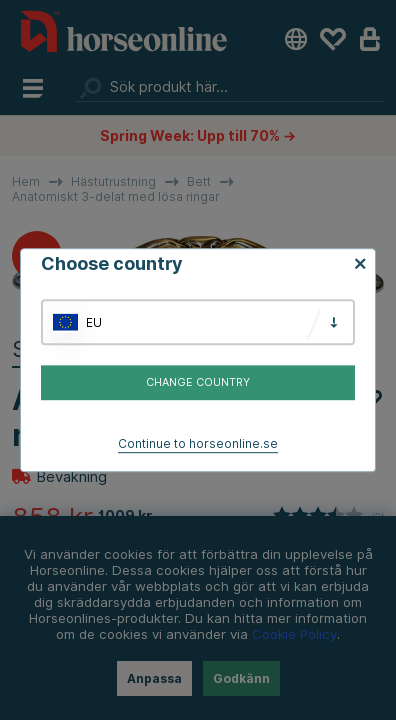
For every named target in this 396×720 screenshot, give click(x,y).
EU (94, 322)
